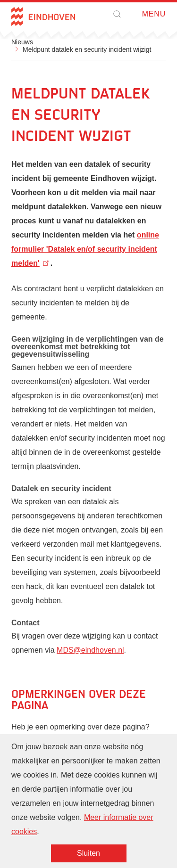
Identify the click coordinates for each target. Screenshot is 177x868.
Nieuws (22, 42)
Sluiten (88, 854)
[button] (117, 14)
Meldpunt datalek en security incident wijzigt (87, 49)
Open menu (139, 14)
